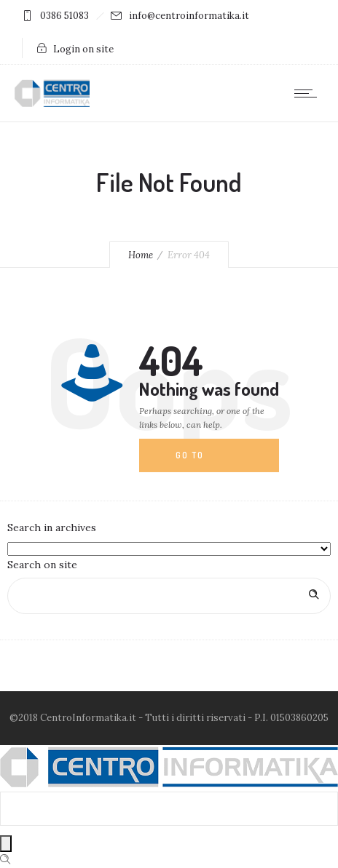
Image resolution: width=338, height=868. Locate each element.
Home (141, 255)
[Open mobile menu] (309, 93)
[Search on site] (169, 596)
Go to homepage (201, 461)
